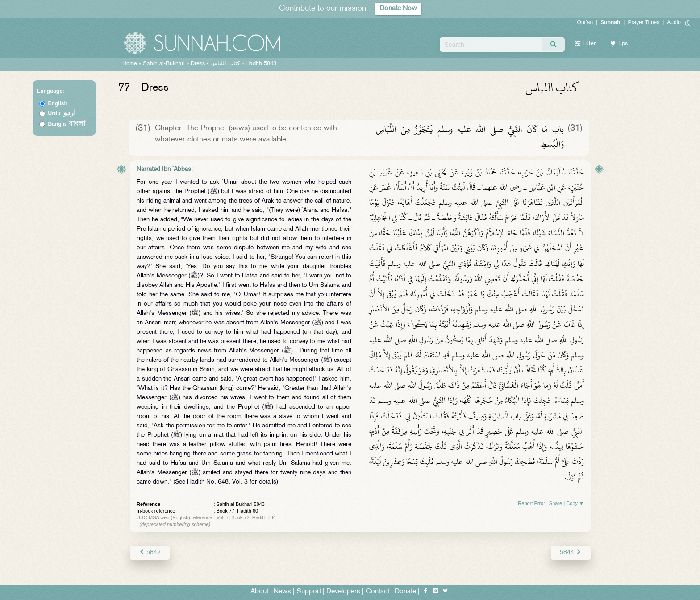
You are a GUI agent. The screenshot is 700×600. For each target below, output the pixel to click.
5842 (150, 552)
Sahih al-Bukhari (164, 64)
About (259, 592)
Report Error (531, 503)
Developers (343, 592)
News (282, 592)
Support (309, 592)
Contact (377, 592)
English (58, 103)
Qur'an (585, 22)
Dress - (216, 64)
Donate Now (398, 9)
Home (130, 64)
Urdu (62, 113)
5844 (571, 552)
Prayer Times (644, 22)
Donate (405, 592)
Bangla (67, 124)
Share (556, 503)
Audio (674, 22)
